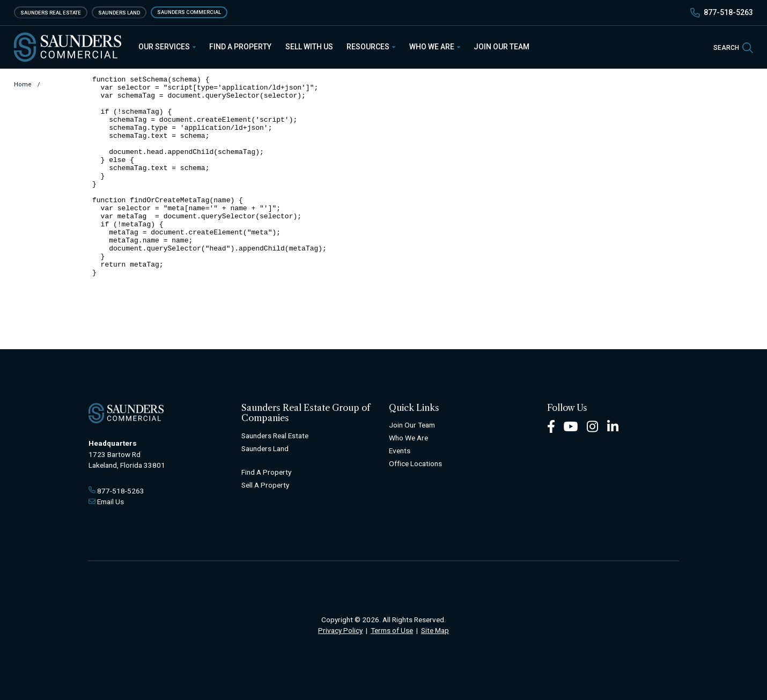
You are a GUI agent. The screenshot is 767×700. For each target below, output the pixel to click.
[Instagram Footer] (593, 426)
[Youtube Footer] (571, 426)
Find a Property (240, 47)
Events (400, 451)
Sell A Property (265, 485)
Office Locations (415, 463)
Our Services (167, 47)
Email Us (110, 502)
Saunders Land (119, 12)
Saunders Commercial (189, 12)
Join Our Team (501, 47)
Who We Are (435, 47)
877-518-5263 (728, 12)
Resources (371, 47)
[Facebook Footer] (551, 426)
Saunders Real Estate (51, 12)
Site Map (435, 630)
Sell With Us (309, 47)
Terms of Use (392, 630)
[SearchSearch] (733, 47)
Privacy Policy (340, 630)
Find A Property (266, 472)
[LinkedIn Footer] (613, 426)
